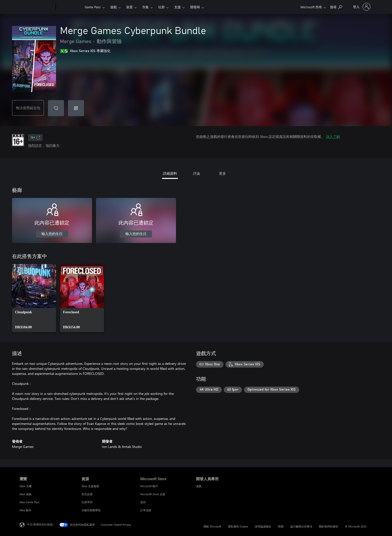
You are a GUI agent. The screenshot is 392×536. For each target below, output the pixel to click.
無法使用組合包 (28, 108)
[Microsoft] (37, 7)
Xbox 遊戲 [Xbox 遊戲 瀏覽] (25, 494)
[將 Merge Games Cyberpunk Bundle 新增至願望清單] (56, 108)
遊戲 (113, 7)
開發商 (195, 7)
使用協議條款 (263, 526)
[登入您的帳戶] (361, 7)
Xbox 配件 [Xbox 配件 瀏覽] (25, 510)
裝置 (129, 7)
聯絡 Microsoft (212, 526)
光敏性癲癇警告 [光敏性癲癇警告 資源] (91, 510)
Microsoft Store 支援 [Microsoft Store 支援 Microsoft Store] (153, 494)
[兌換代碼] (76, 108)
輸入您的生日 (52, 234)
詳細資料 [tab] (170, 173)
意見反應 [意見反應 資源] (87, 494)
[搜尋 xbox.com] (336, 6)
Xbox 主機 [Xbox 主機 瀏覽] (25, 486)
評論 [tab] (196, 173)
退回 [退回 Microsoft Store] (143, 502)
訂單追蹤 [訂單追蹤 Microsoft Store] (146, 510)
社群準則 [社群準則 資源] (87, 502)
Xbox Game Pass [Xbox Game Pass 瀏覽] (29, 502)
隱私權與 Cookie (238, 526)
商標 (281, 526)
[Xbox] (70, 7)
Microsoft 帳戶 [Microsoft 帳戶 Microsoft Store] (149, 486)
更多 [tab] (222, 173)
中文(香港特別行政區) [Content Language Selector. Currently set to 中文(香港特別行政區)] (40, 524)
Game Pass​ (93, 7)
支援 (177, 7)
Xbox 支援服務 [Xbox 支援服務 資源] (90, 486)
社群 (161, 7)
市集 (145, 7)
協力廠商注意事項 (301, 526)
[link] (34, 298)
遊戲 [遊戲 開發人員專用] (199, 486)
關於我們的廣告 (329, 526)
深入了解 (333, 137)
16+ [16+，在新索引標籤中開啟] (35, 138)
